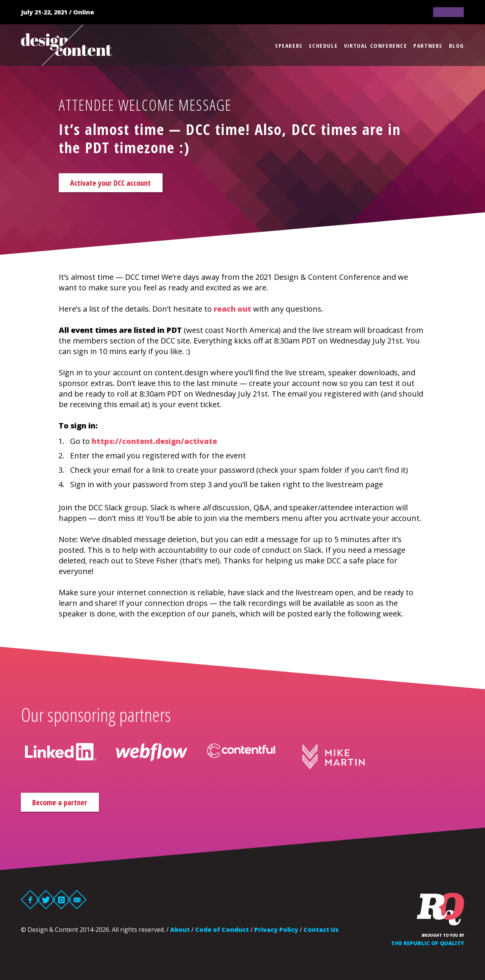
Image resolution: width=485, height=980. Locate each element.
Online (84, 12)
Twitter (46, 903)
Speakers (289, 45)
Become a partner (70, 804)
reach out (232, 310)
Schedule (323, 45)
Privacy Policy (276, 933)
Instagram (62, 903)
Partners (428, 45)
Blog (457, 45)
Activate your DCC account (123, 183)
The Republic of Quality (428, 946)
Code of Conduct (222, 933)
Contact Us (321, 933)
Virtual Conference (376, 45)
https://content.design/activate (154, 443)
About (180, 933)
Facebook (31, 903)
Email (77, 903)
